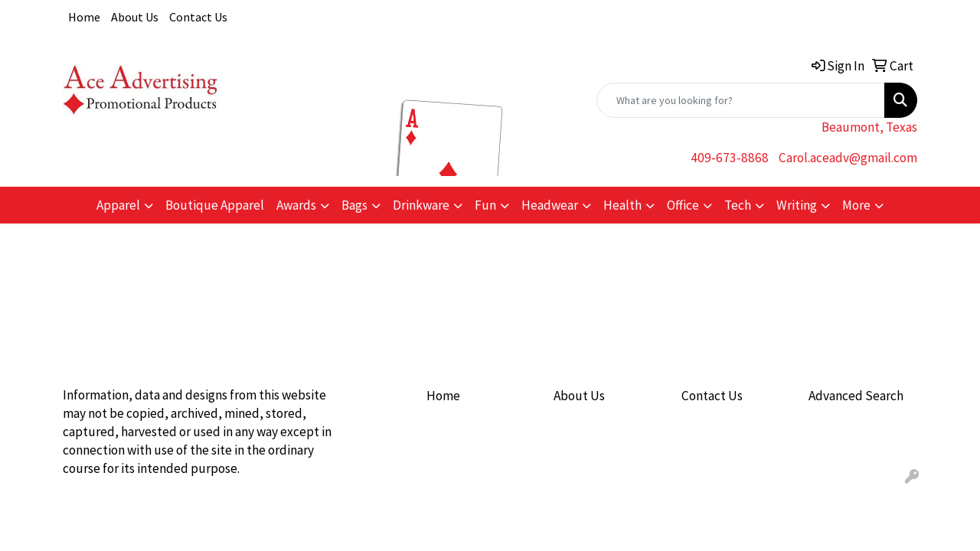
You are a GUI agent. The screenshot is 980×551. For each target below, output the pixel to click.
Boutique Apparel (215, 205)
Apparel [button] (118, 205)
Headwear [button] (550, 205)
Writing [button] (797, 205)
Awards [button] (296, 205)
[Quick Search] (741, 100)
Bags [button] (354, 205)
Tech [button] (738, 205)
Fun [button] (485, 205)
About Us (135, 17)
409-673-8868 (730, 158)
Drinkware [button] (421, 205)
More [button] (856, 205)
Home (84, 17)
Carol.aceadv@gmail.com (848, 158)
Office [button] (683, 205)
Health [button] (622, 205)
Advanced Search (856, 396)
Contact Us (198, 17)
